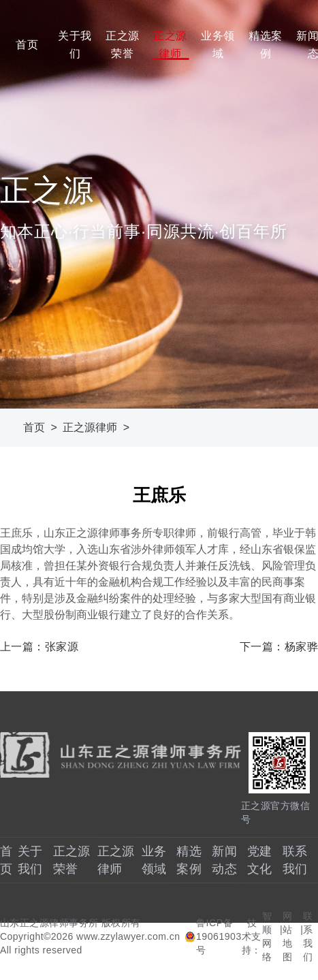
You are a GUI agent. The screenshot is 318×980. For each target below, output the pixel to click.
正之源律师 (170, 45)
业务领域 (217, 45)
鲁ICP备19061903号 (219, 936)
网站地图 (288, 936)
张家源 (62, 647)
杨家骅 (301, 647)
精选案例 (265, 45)
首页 (27, 45)
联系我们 (308, 936)
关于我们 (74, 45)
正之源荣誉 (122, 45)
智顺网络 (267, 936)
